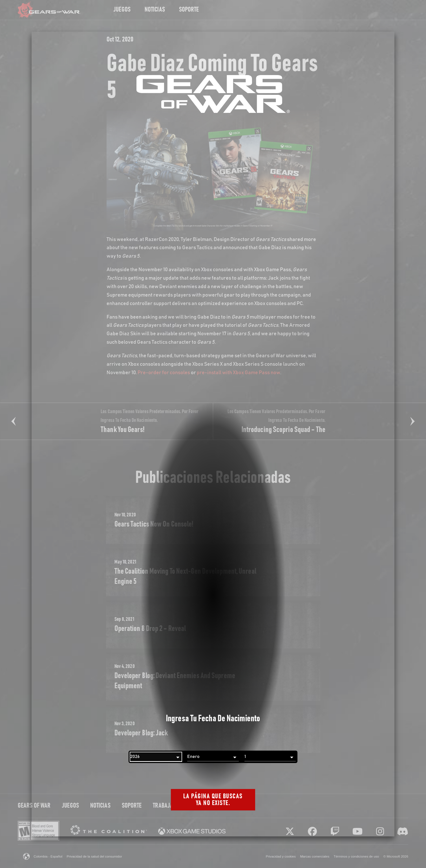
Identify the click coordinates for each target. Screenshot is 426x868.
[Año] (156, 757)
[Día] (270, 757)
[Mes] (213, 757)
